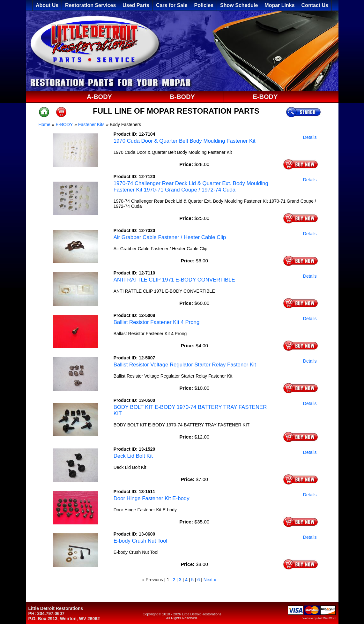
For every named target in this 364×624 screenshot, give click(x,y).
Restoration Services (90, 5)
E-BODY (265, 97)
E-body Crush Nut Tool (141, 541)
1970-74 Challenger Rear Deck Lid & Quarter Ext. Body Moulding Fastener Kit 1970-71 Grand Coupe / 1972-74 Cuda (191, 187)
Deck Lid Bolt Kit (133, 456)
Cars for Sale (172, 5)
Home (45, 124)
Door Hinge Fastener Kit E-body (152, 498)
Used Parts (136, 5)
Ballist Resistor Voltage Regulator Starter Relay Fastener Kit (185, 365)
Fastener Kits (91, 124)
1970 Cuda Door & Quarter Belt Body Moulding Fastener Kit (185, 141)
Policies (204, 5)
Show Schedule (239, 5)
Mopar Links (279, 5)
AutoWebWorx (327, 618)
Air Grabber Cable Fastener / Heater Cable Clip (170, 237)
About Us (47, 5)
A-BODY (99, 97)
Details (310, 137)
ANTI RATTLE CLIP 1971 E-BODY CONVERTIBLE (174, 280)
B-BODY (182, 97)
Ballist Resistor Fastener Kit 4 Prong (157, 322)
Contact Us (315, 5)
